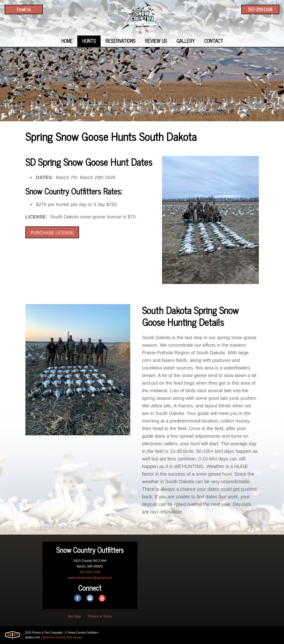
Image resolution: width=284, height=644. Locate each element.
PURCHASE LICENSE (52, 233)
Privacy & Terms (100, 616)
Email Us (24, 9)
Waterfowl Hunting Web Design (62, 637)
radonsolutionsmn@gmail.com (90, 578)
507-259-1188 (260, 9)
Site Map (74, 616)
